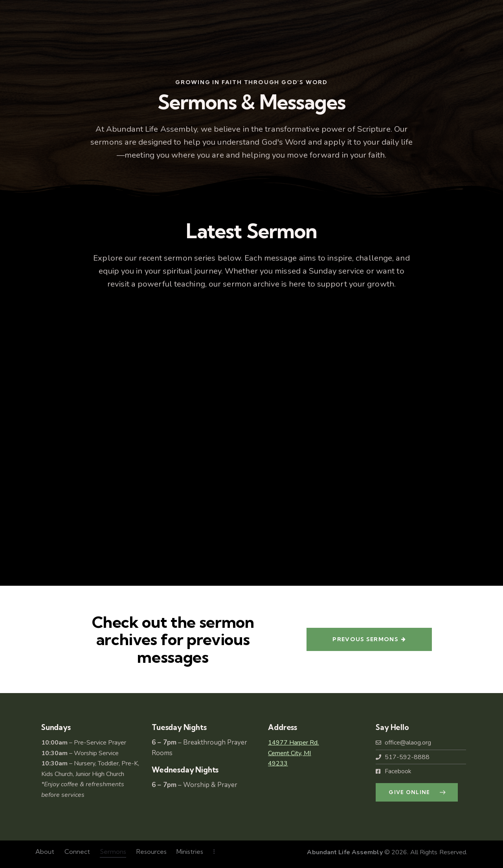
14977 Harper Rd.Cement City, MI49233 (293, 753)
